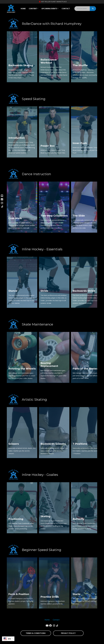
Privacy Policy (68, 633)
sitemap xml (86, 641)
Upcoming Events (49, 9)
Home (23, 9)
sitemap (78, 641)
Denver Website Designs (26, 641)
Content (33, 9)
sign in (95, 641)
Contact (66, 9)
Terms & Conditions (36, 633)
